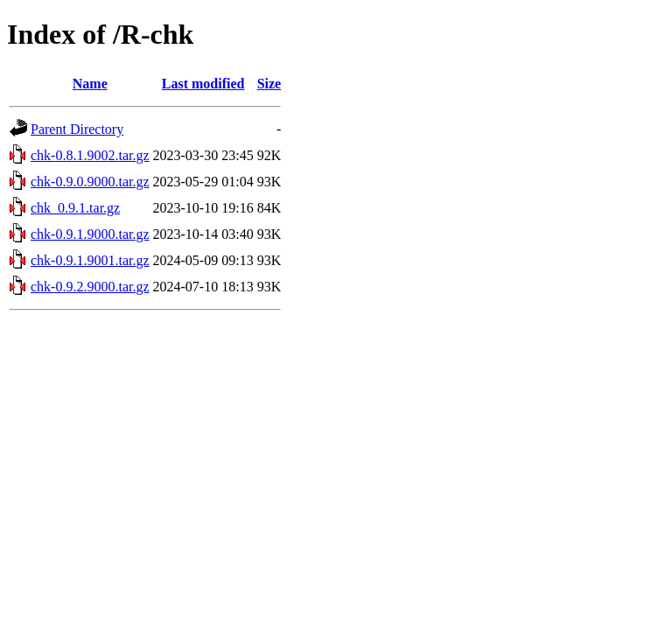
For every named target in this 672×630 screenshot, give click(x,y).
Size (269, 84)
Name (90, 84)
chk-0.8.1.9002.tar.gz (90, 155)
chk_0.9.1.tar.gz (75, 208)
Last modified (203, 84)
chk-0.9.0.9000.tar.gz (90, 182)
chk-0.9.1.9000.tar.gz (90, 234)
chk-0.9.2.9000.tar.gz (90, 287)
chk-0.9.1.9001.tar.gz (90, 260)
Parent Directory (77, 129)
